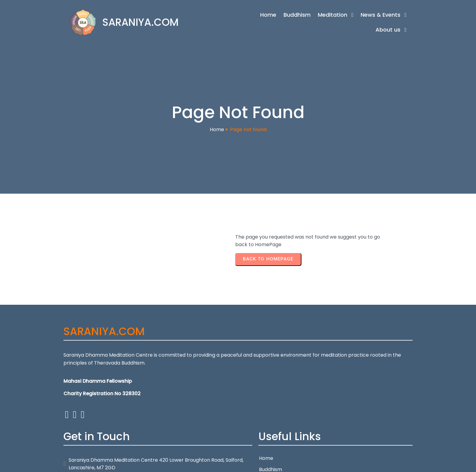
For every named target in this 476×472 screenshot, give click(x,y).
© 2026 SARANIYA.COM (90, 464)
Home (217, 130)
